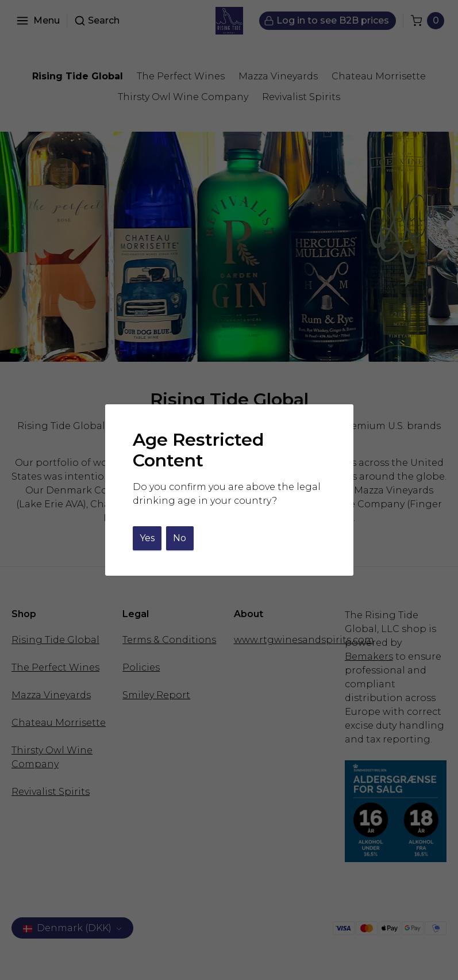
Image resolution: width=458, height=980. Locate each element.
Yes (147, 538)
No (180, 538)
